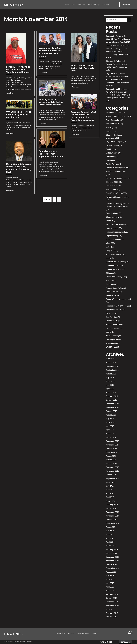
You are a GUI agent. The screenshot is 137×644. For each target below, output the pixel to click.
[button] (126, 5)
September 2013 (113, 568)
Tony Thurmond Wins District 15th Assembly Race (82, 68)
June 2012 (110, 609)
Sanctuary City (112, 321)
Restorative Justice (114, 310)
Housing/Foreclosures (115, 232)
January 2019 (111, 400)
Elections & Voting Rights (116, 178)
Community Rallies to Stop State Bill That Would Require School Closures (118, 39)
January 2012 (111, 617)
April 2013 (110, 587)
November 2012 (112, 606)
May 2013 (110, 583)
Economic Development (116, 168)
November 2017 (112, 445)
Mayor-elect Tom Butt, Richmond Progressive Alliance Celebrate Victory (50, 52)
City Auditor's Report (114, 142)
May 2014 (110, 538)
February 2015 (112, 505)
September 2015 (113, 479)
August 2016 (111, 460)
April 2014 (110, 542)
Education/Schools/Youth (116, 172)
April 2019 (110, 389)
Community (111, 160)
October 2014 (111, 520)
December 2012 (112, 602)
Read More (10, 93)
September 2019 (113, 370)
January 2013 (111, 598)
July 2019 (110, 378)
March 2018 (111, 434)
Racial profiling (112, 292)
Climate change (112, 145)
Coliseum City (112, 153)
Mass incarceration (114, 254)
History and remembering (116, 224)
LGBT (108, 247)
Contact (94, 633)
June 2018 (110, 422)
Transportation (112, 336)
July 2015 (110, 486)
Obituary (109, 273)
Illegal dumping (112, 236)
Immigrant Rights (113, 239)
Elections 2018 (112, 182)
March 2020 (111, 363)
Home (59, 633)
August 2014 (111, 527)
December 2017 (112, 441)
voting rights (111, 343)
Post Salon (110, 284)
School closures (112, 325)
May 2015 (110, 493)
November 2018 (112, 407)
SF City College (112, 328)
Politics (109, 280)
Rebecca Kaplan (113, 295)
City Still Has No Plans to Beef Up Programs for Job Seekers (19, 114)
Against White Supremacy (116, 116)
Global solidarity (112, 217)
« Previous (47, 200)
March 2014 (111, 546)
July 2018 (110, 419)
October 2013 (111, 564)
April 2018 (110, 430)
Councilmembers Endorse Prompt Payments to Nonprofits (51, 154)
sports (108, 332)
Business (110, 131)
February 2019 (112, 396)
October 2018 (111, 411)
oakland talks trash (114, 269)
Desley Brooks (112, 164)
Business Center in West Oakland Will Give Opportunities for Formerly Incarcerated (84, 116)
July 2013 (110, 576)
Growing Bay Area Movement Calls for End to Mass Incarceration (51, 102)
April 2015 (110, 497)
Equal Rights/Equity (114, 193)
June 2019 (110, 381)
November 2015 (112, 471)
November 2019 (112, 366)
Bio (65, 633)
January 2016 (111, 464)
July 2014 (110, 531)
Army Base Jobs (113, 120)
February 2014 (112, 550)
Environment (111, 189)
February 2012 (112, 613)
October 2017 (111, 449)
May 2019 (110, 385)
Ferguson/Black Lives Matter (118, 197)
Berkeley (110, 128)
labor (108, 243)
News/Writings (83, 633)
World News (111, 347)
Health (109, 221)
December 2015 (112, 467)
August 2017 (111, 456)
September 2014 (113, 523)
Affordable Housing (114, 113)
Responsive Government (116, 306)
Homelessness (112, 228)
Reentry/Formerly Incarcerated (118, 299)
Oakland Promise (113, 266)
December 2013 (112, 557)
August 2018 (111, 415)
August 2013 (111, 572)
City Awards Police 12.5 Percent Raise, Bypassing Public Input (116, 64)
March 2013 (111, 591)
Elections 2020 (112, 186)
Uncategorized (112, 340)
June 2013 (110, 579)
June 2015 (110, 490)
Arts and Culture (113, 124)
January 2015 (111, 508)
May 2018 (110, 426)
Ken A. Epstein (14, 5)
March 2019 (111, 393)
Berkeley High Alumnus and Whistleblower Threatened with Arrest (18, 69)
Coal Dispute (111, 149)
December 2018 (112, 404)
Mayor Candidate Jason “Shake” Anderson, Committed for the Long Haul (19, 168)
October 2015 (111, 475)
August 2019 (111, 374)
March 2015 (111, 501)
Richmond (110, 313)
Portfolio (72, 633)
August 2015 (111, 482)
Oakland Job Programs (115, 262)
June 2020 (110, 359)
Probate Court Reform (115, 288)
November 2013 (112, 561)
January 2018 (111, 437)
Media (108, 258)
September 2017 (113, 452)
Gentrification (111, 213)
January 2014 (111, 553)
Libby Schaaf (111, 251)
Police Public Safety (114, 277)
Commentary (111, 157)
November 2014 (112, 516)
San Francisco (112, 317)
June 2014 (110, 535)
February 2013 (112, 594)
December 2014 (112, 512)
